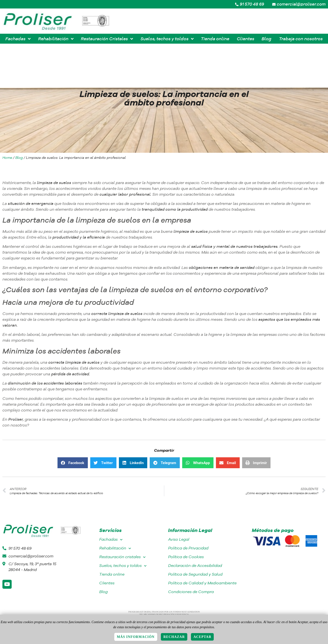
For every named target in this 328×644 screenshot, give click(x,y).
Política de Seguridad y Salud (195, 574)
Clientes (107, 583)
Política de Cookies (186, 557)
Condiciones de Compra (191, 592)
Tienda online (112, 574)
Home (7, 158)
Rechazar (174, 637)
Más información (136, 637)
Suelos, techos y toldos (123, 566)
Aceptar (202, 637)
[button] (73, 463)
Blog (19, 158)
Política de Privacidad (188, 548)
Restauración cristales (122, 557)
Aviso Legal (179, 539)
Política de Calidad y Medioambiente (202, 583)
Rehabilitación (115, 548)
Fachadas (111, 540)
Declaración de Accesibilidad (195, 566)
